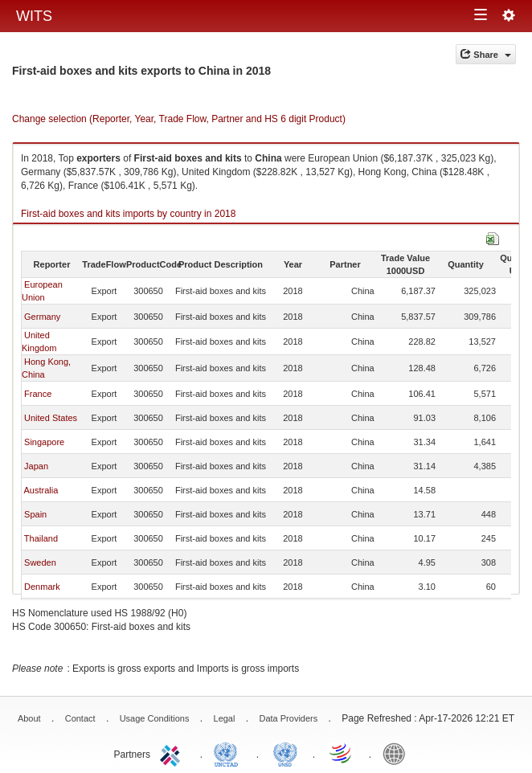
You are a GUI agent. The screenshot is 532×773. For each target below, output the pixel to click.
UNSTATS (285, 753)
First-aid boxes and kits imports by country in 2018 (128, 214)
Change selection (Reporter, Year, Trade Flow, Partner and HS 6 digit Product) (179, 119)
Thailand (41, 538)
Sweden (40, 562)
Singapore (44, 442)
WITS (34, 16)
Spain (35, 514)
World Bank (398, 753)
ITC (173, 753)
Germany (42, 317)
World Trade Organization (342, 753)
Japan (36, 466)
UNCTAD (229, 753)
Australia (41, 490)
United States (51, 418)
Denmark (42, 587)
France (38, 394)
